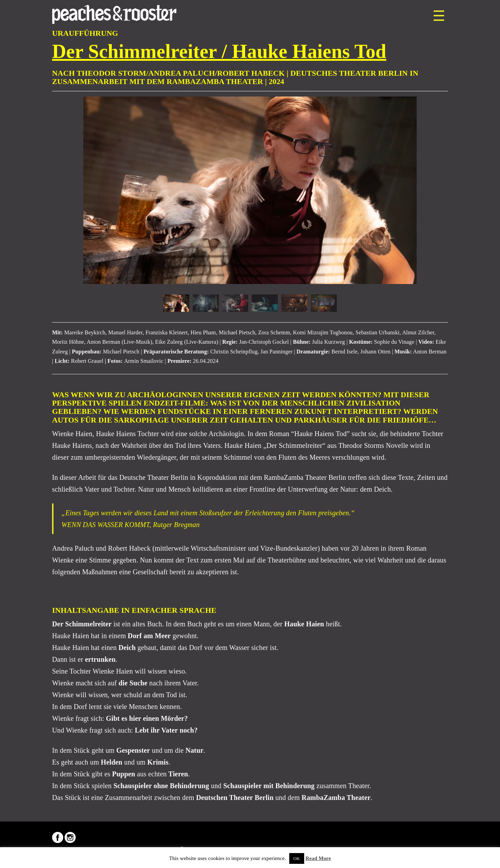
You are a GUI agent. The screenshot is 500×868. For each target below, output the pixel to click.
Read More (318, 858)
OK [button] (297, 858)
